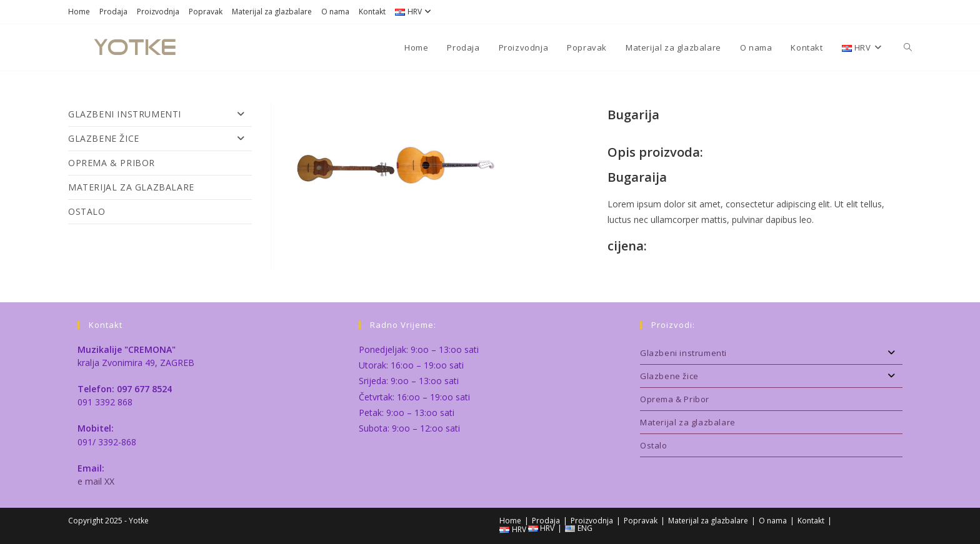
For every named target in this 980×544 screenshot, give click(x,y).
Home (79, 12)
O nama (335, 12)
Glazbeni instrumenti (160, 114)
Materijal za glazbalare (272, 12)
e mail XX (96, 481)
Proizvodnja (158, 12)
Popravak (206, 12)
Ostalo (87, 211)
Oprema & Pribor (112, 163)
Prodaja (113, 12)
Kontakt (372, 12)
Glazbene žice (160, 139)
